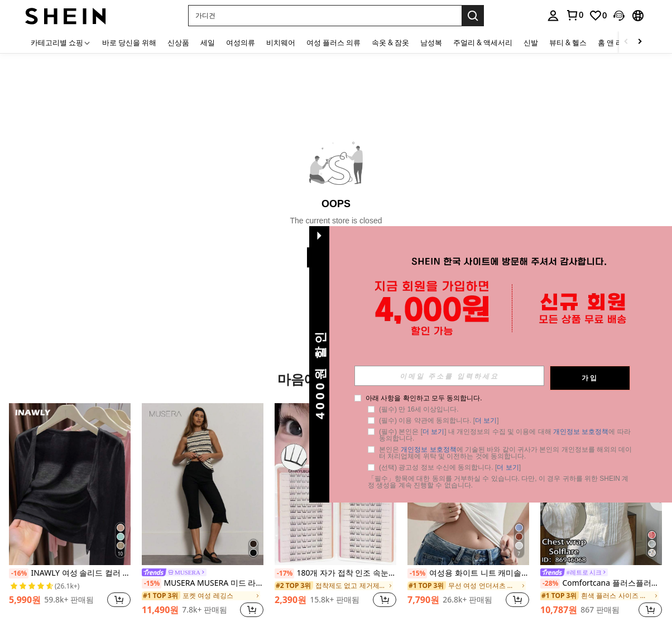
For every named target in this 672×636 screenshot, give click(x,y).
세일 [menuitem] (208, 42)
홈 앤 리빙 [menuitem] (614, 42)
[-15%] (152, 584)
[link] (574, 15)
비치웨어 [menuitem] (281, 42)
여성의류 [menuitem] (241, 42)
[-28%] (550, 584)
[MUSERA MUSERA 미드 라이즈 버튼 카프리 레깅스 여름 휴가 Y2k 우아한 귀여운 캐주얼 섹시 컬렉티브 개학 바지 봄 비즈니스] (203, 484)
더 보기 (499, 420)
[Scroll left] (626, 42)
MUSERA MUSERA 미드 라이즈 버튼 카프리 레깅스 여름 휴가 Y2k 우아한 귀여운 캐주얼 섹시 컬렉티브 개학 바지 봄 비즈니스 (203, 584)
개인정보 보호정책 (594, 432)
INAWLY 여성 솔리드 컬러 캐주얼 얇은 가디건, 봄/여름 (70, 573)
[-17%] (284, 573)
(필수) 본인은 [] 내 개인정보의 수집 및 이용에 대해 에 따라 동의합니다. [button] (519, 435)
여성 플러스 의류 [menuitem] (333, 42)
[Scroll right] (640, 42)
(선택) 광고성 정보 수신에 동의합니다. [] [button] (463, 467)
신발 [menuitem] (531, 42)
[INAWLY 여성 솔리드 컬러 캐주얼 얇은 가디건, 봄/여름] (70, 484)
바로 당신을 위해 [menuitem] (129, 42)
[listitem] (70, 511)
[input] (463, 376)
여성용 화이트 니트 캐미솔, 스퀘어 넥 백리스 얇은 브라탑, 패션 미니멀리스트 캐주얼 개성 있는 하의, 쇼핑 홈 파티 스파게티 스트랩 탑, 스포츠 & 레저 (468, 573)
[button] (325, 16)
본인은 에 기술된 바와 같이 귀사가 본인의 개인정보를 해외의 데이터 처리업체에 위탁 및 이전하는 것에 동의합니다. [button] (519, 453)
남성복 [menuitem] (431, 42)
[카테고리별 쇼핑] (61, 42)
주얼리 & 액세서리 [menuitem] (483, 42)
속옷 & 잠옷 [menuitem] (390, 42)
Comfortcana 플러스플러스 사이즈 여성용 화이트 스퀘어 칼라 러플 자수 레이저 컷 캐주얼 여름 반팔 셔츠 (601, 584)
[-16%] (19, 573)
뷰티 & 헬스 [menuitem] (568, 42)
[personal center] (553, 16)
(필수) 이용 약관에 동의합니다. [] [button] (452, 420)
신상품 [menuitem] (178, 42)
